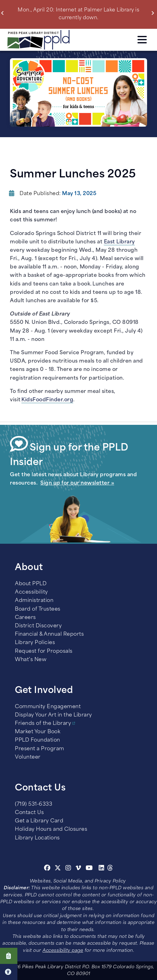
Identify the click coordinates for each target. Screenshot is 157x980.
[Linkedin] (102, 869)
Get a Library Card (39, 821)
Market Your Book (38, 732)
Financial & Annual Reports (49, 634)
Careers (25, 618)
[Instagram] (69, 869)
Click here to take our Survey (9, 956)
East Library (119, 242)
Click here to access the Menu (142, 40)
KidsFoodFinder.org (47, 400)
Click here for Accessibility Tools (9, 972)
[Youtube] (89, 869)
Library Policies (35, 643)
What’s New (31, 660)
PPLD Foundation (38, 740)
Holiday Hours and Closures (51, 830)
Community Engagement (48, 707)
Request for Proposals (44, 651)
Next (154, 13)
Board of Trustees (38, 609)
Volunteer (28, 757)
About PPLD (31, 584)
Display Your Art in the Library (54, 715)
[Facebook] (47, 869)
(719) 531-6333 (34, 804)
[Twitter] (58, 869)
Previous (4, 13)
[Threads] (110, 869)
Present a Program (40, 749)
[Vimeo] (78, 869)
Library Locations (37, 838)
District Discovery (38, 626)
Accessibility (31, 592)
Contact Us (29, 813)
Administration (34, 601)
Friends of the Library (43, 724)
